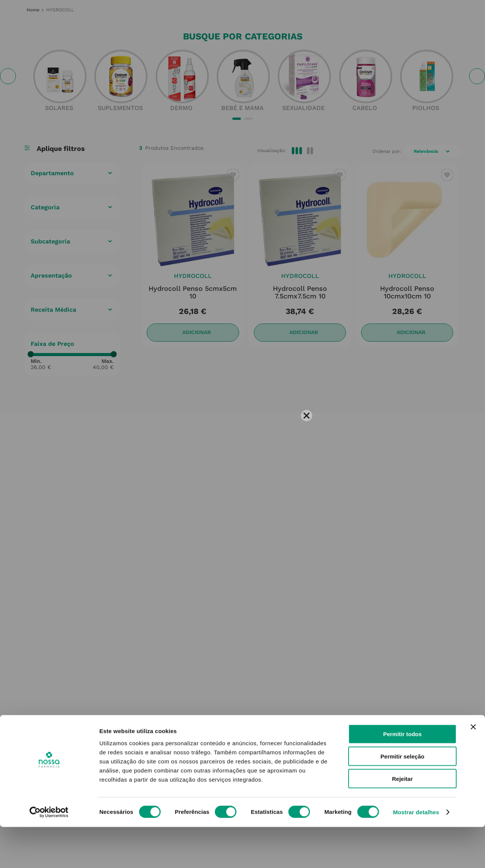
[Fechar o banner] (473, 768)
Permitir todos (402, 775)
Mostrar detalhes (416, 853)
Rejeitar (402, 820)
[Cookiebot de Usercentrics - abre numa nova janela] (49, 853)
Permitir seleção (402, 797)
